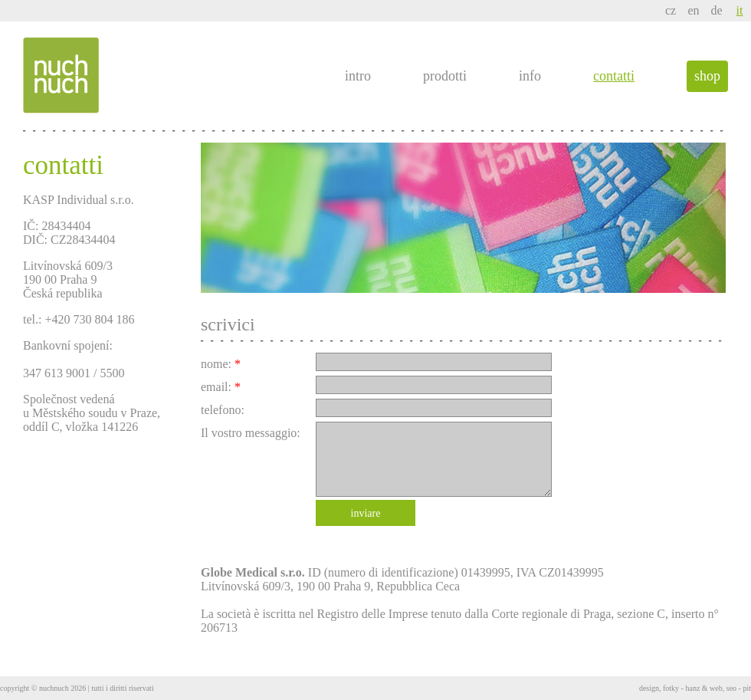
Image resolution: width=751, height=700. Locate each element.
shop (707, 76)
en (693, 10)
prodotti (445, 76)
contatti (614, 76)
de (716, 10)
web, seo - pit (730, 688)
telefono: (223, 410)
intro (358, 76)
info (530, 76)
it (740, 10)
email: (221, 387)
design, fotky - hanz (669, 688)
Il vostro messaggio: (251, 433)
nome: (221, 364)
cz (671, 10)
